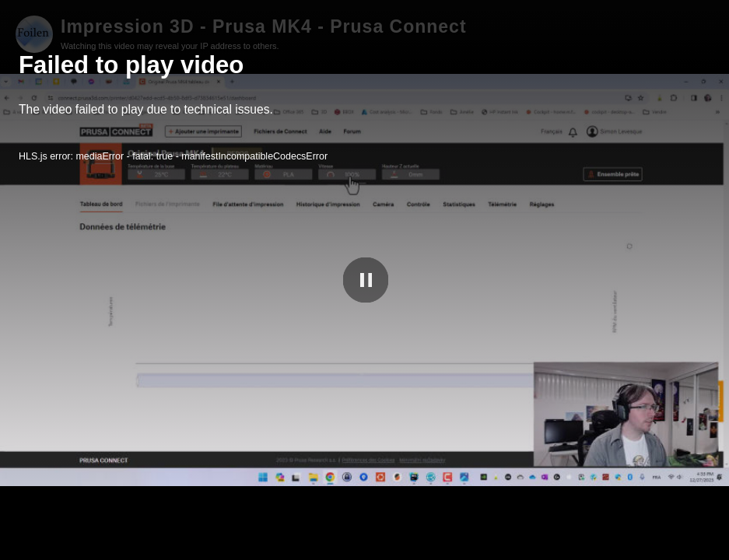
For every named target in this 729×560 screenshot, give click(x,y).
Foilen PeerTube (647, 545)
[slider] (364, 528)
